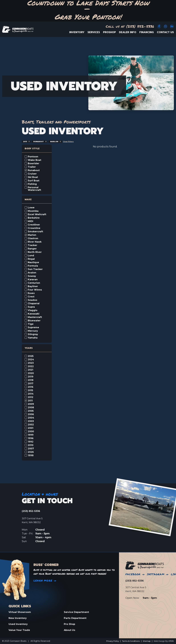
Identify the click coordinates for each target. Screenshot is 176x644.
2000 (31, 432)
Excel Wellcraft (37, 214)
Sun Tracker (35, 269)
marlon (57, 141)
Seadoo (32, 300)
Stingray (33, 334)
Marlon (32, 235)
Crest (31, 297)
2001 (31, 428)
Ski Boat (33, 177)
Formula (33, 266)
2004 (31, 418)
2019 (31, 377)
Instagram (156, 574)
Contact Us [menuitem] (165, 32)
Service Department (78, 612)
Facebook (133, 574)
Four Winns (35, 290)
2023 (31, 363)
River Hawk (35, 242)
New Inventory (18, 618)
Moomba (33, 211)
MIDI (30, 221)
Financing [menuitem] (147, 32)
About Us (70, 630)
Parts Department (76, 618)
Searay (32, 276)
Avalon (32, 273)
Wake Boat (34, 160)
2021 (30, 370)
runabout (40, 141)
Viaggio (33, 310)
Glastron (33, 238)
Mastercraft (35, 317)
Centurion (34, 283)
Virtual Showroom (21, 612)
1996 (31, 438)
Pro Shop (70, 624)
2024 (31, 360)
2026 (31, 452)
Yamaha (33, 338)
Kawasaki (34, 314)
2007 (31, 449)
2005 (31, 411)
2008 (31, 408)
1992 (31, 442)
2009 (31, 404)
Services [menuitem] (94, 32)
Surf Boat (34, 181)
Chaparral (34, 304)
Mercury (33, 331)
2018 (31, 380)
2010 (31, 445)
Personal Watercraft (34, 189)
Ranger (32, 249)
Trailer (32, 167)
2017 (31, 384)
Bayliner (33, 286)
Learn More (43, 580)
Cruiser (32, 174)
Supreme (33, 327)
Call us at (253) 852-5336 (130, 26)
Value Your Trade (20, 630)
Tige (31, 324)
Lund (31, 256)
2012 (30, 397)
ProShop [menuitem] (109, 32)
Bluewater (34, 321)
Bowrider (33, 164)
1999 (31, 435)
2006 (31, 414)
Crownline (34, 228)
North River (35, 252)
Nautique (33, 262)
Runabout (34, 170)
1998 (31, 455)
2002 (31, 425)
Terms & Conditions (128, 641)
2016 (31, 387)
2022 (31, 366)
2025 (31, 356)
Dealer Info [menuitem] (128, 32)
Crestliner (34, 225)
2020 (31, 373)
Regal (31, 259)
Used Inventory (19, 624)
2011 (26, 141)
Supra (31, 307)
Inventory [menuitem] (77, 32)
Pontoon (33, 157)
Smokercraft (35, 232)
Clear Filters (72, 141)
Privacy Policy (107, 641)
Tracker (32, 245)
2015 (30, 390)
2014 (31, 394)
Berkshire (34, 218)
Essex (31, 293)
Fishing (32, 184)
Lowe (31, 208)
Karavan (33, 280)
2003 (31, 421)
